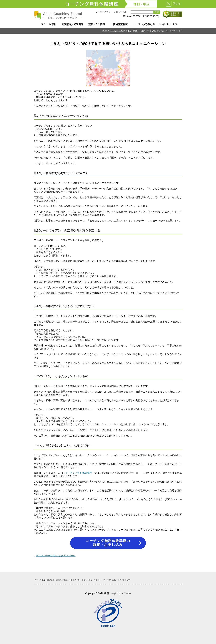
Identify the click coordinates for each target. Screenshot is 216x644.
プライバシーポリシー (80, 580)
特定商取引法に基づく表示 (58, 580)
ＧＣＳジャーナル (117, 31)
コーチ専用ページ (98, 580)
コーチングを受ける (144, 24)
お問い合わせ (121, 12)
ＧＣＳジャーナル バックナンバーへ (56, 556)
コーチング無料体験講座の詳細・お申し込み (108, 543)
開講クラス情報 (96, 24)
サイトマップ (125, 580)
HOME (105, 31)
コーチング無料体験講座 (79, 473)
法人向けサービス (168, 24)
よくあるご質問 (103, 12)
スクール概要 (40, 580)
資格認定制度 (120, 24)
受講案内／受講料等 (72, 24)
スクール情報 (48, 24)
